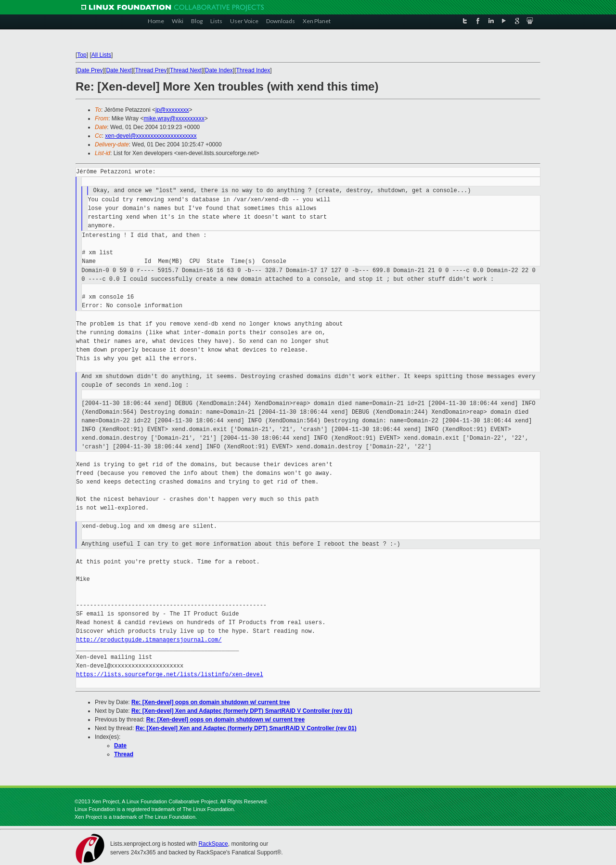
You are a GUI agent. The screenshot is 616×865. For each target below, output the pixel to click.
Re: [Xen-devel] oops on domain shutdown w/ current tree (211, 702)
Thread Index (253, 70)
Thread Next (186, 70)
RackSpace (213, 844)
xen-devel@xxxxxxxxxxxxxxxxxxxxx (151, 136)
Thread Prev (151, 70)
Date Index (219, 70)
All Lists (101, 55)
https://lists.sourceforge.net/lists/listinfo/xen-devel (170, 675)
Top (82, 55)
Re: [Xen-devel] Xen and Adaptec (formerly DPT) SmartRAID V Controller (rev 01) (242, 711)
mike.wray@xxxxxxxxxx (174, 118)
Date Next (119, 70)
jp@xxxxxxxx (172, 110)
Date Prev (90, 70)
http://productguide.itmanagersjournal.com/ (149, 640)
